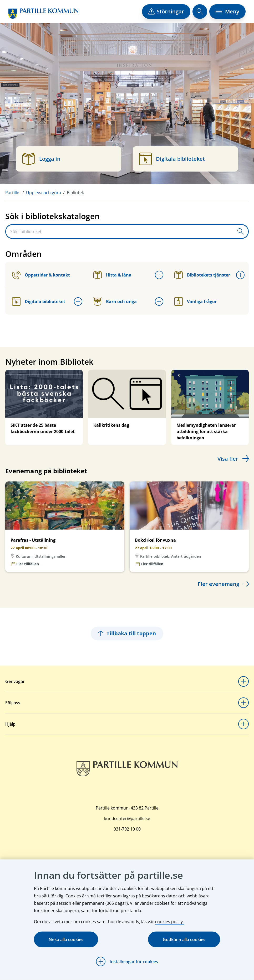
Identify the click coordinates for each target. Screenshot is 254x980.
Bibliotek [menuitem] (75, 193)
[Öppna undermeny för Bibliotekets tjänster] (240, 275)
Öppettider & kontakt (41, 275)
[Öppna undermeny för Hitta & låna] (159, 275)
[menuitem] (16, 193)
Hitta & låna (112, 275)
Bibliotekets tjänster (202, 275)
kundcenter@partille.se (127, 818)
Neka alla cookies (66, 939)
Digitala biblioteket (39, 301)
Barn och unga (115, 301)
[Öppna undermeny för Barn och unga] (159, 301)
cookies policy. (169, 922)
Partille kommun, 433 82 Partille (127, 808)
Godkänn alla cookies (184, 939)
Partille (12, 193)
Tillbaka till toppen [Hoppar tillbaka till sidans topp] (127, 633)
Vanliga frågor (195, 301)
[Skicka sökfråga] (241, 232)
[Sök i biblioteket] (120, 232)
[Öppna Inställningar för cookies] (127, 962)
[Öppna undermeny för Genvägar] (243, 681)
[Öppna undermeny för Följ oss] (243, 703)
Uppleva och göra (44, 193)
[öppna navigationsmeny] (227, 12)
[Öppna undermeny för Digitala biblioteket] (78, 301)
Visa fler (228, 459)
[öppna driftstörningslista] (166, 12)
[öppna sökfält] (200, 12)
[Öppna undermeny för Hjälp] (243, 724)
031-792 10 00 (127, 829)
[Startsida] (43, 14)
